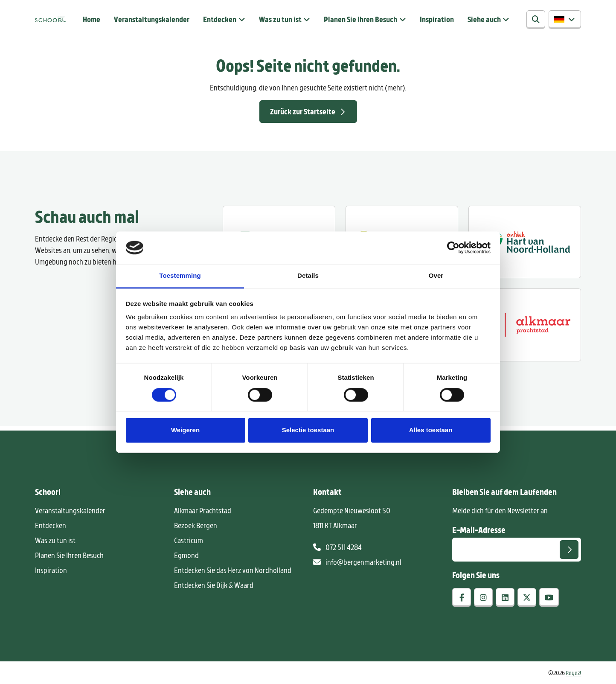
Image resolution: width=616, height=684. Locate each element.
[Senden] (569, 550)
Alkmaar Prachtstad (203, 510)
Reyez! (573, 673)
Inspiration (437, 19)
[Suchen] (536, 20)
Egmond (186, 555)
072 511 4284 (337, 547)
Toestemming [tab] (180, 276)
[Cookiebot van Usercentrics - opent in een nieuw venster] (453, 247)
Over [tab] (436, 276)
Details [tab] (308, 276)
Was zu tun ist (280, 19)
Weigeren (185, 430)
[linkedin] (505, 597)
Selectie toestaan (308, 430)
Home (92, 19)
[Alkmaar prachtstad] (525, 325)
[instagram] (483, 597)
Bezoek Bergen (196, 525)
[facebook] (462, 597)
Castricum (189, 540)
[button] (565, 20)
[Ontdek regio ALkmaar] (525, 242)
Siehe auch (484, 19)
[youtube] (549, 597)
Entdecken (220, 19)
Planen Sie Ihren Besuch (360, 19)
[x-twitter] (527, 597)
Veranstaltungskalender (152, 19)
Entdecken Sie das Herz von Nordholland (233, 570)
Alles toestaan (431, 430)
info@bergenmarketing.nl (357, 562)
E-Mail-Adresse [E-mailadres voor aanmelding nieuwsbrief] (479, 530)
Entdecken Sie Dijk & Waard (214, 585)
